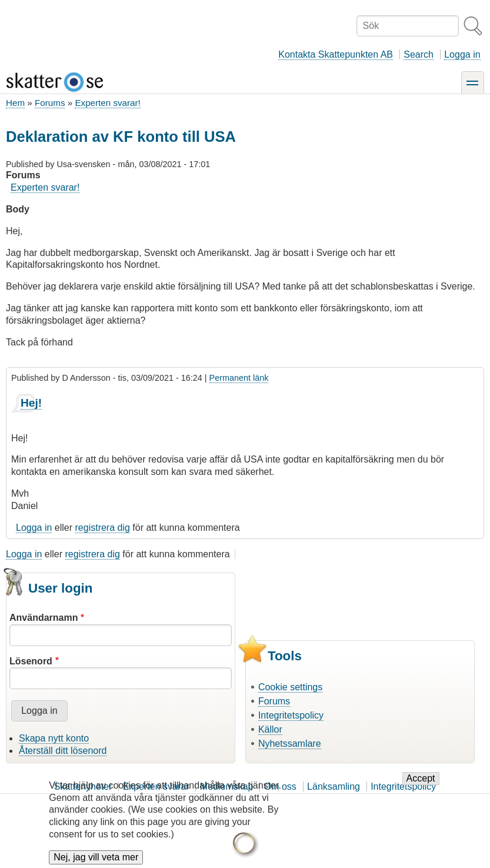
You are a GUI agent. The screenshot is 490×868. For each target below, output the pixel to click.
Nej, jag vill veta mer (96, 858)
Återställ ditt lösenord (63, 751)
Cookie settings (290, 687)
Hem (15, 103)
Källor (270, 729)
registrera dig (103, 528)
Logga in (462, 54)
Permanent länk (239, 378)
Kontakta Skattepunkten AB (336, 54)
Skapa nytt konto (54, 738)
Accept (421, 779)
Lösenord (31, 661)
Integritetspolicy (291, 715)
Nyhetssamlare (290, 744)
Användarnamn (44, 618)
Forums (50, 103)
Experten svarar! (107, 103)
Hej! (31, 403)
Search (419, 54)
